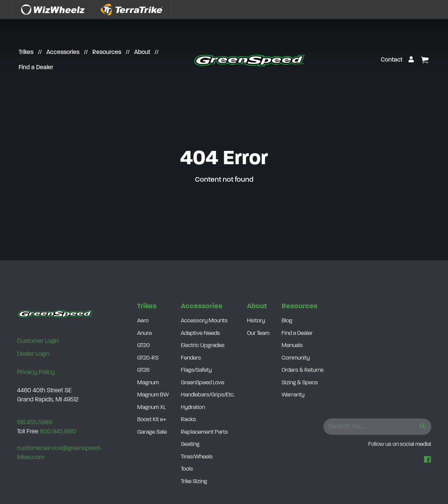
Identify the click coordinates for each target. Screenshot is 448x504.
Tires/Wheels (197, 457)
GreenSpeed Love (203, 383)
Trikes (26, 52)
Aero (143, 321)
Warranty (293, 395)
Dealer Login (33, 354)
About (142, 52)
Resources (107, 52)
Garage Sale (152, 432)
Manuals (292, 346)
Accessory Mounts (204, 321)
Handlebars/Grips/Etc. (208, 395)
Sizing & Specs (300, 383)
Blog (287, 321)
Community (296, 358)
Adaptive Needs (200, 334)
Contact (392, 60)
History (256, 321)
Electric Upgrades (203, 346)
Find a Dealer (36, 68)
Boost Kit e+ (152, 420)
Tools (187, 469)
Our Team (258, 334)
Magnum (148, 383)
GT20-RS (148, 358)
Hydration (193, 408)
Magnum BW (153, 395)
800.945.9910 (58, 432)
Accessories (63, 52)
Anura (144, 334)
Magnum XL (151, 408)
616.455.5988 (35, 423)
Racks (188, 420)
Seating (190, 445)
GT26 (143, 370)
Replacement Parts (204, 432)
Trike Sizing (194, 482)
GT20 (143, 346)
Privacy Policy (36, 372)
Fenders (191, 358)
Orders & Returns (303, 370)
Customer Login (38, 341)
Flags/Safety (196, 370)
